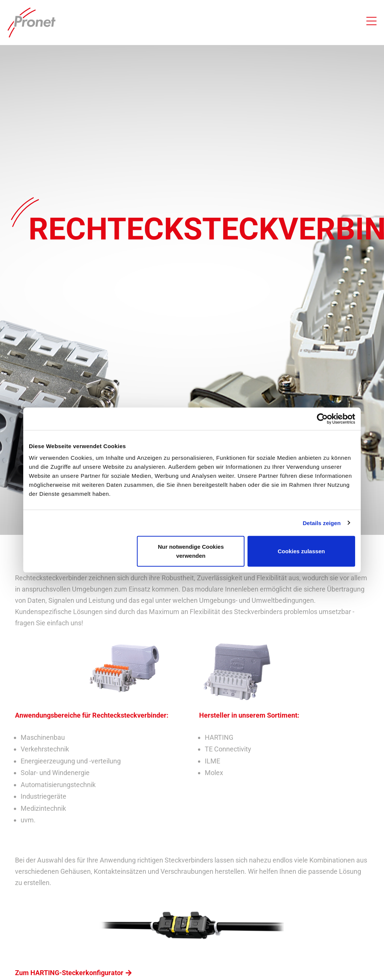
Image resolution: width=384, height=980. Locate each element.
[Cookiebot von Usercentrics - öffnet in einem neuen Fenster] (322, 418)
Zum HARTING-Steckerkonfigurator (69, 973)
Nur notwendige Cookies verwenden (191, 551)
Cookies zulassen (301, 551)
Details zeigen (322, 523)
